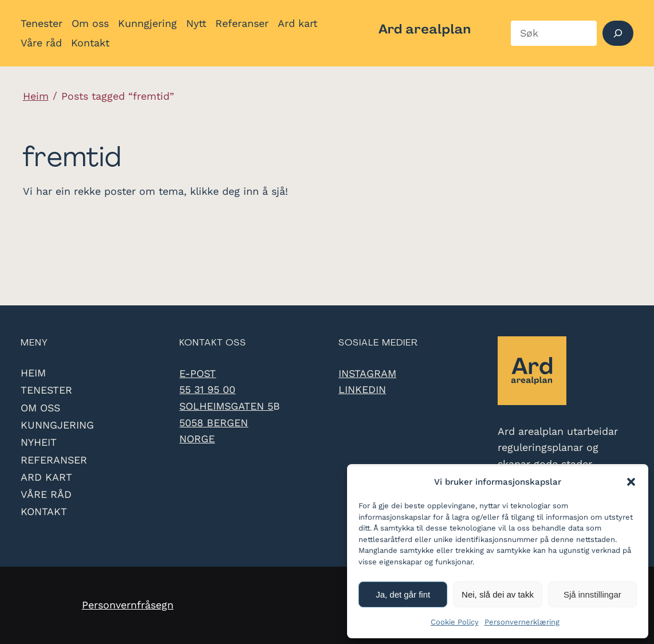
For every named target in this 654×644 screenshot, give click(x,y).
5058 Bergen (214, 423)
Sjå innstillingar (592, 594)
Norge (197, 439)
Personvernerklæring (522, 622)
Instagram (367, 373)
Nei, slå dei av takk (498, 594)
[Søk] (618, 34)
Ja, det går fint (403, 594)
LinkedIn (362, 389)
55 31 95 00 (207, 389)
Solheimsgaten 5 (226, 406)
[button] (631, 482)
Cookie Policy (455, 622)
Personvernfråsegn (128, 605)
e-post (198, 373)
